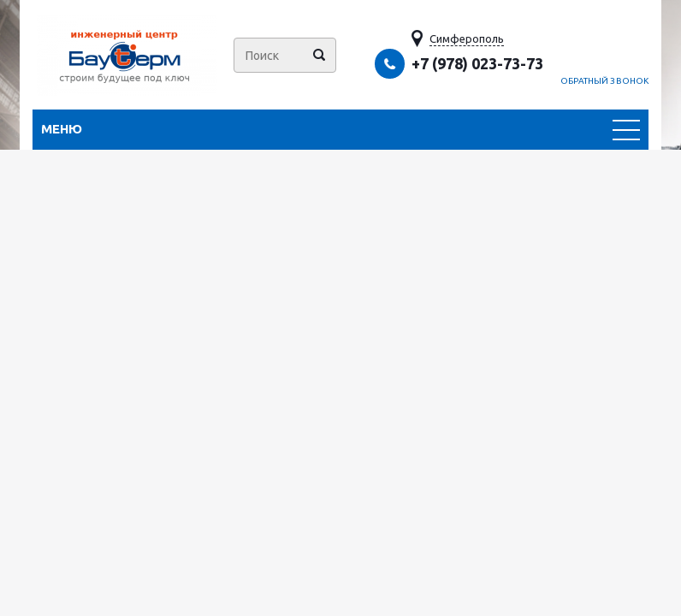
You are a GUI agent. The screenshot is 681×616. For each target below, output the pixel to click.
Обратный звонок (605, 81)
